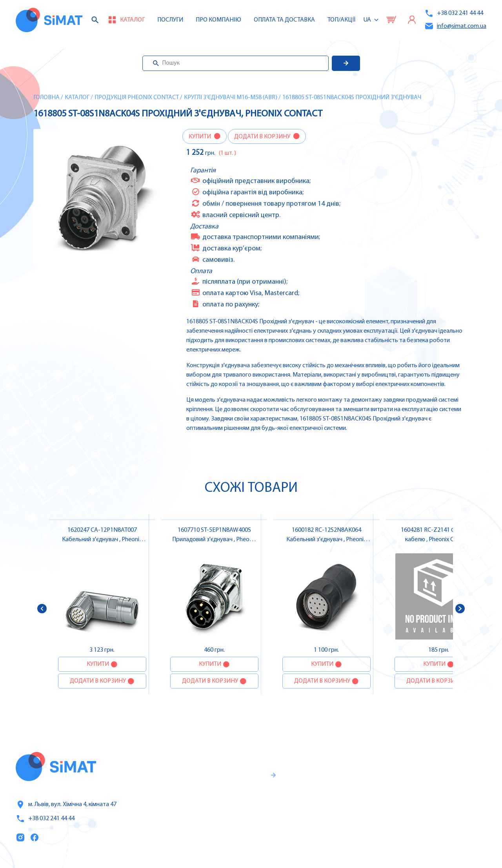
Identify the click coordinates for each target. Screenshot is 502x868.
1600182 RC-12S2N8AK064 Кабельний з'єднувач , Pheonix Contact (326, 540)
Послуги (170, 20)
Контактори (430, 812)
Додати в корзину (263, 137)
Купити (200, 137)
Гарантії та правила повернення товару (230, 805)
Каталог (77, 98)
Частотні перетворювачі (449, 779)
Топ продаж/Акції (342, 829)
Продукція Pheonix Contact (137, 98)
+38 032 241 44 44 (454, 13)
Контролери (430, 763)
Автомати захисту (440, 796)
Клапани (425, 845)
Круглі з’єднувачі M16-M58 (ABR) (231, 98)
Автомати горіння (439, 828)
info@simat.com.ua (455, 26)
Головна (46, 98)
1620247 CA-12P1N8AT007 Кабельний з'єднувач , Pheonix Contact (102, 540)
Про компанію (338, 796)
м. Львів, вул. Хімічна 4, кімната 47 (66, 805)
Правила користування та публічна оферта (221, 831)
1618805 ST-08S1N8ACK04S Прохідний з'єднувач (352, 98)
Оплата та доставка (284, 20)
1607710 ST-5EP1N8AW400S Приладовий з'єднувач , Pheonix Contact (214, 540)
